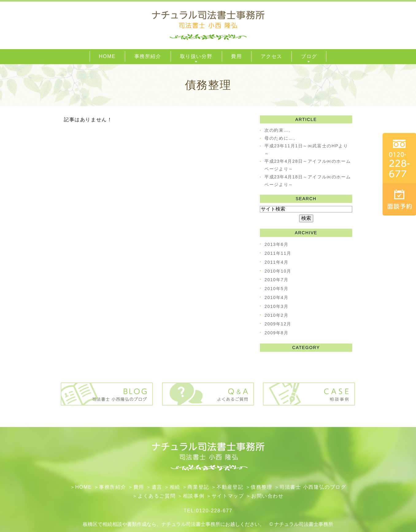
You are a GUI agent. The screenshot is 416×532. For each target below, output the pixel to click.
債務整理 (261, 487)
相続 (175, 487)
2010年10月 (278, 271)
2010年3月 (276, 306)
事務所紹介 (113, 487)
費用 (139, 487)
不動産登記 (230, 487)
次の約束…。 (279, 130)
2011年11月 (278, 253)
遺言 (157, 487)
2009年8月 (276, 333)
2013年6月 (276, 244)
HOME (83, 487)
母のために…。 (281, 138)
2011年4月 (276, 262)
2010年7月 (276, 280)
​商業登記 (198, 487)
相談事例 (194, 496)
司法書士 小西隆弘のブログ (313, 487)
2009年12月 (278, 324)
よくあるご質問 (157, 496)
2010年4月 (276, 297)
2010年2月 (276, 315)
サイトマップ (228, 496)
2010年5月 (276, 289)
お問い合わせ (268, 496)
